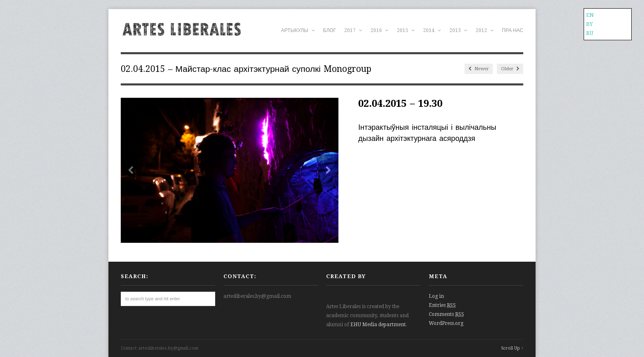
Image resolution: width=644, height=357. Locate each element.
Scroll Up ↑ (512, 348)
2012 (485, 30)
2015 (406, 30)
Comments (446, 314)
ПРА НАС (513, 30)
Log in (436, 296)
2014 (432, 30)
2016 (379, 30)
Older (510, 69)
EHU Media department (378, 325)
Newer (479, 69)
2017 (353, 30)
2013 (458, 30)
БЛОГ (330, 30)
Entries (442, 305)
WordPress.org (446, 323)
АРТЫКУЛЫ (298, 30)
